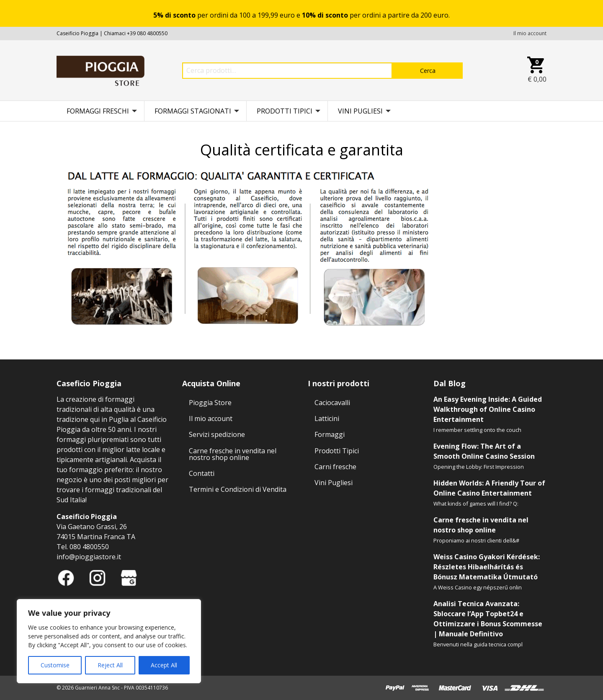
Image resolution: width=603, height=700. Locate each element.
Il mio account (530, 33)
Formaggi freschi (98, 111)
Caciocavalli (332, 403)
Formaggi (330, 434)
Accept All (164, 665)
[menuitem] (100, 111)
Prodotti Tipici (285, 111)
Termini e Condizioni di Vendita (238, 489)
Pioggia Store (210, 403)
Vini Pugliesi (360, 111)
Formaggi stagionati (193, 111)
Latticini (327, 418)
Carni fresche (335, 467)
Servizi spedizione (217, 434)
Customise (55, 665)
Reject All (110, 665)
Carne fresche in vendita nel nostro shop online (233, 454)
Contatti (202, 473)
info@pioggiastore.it (89, 557)
